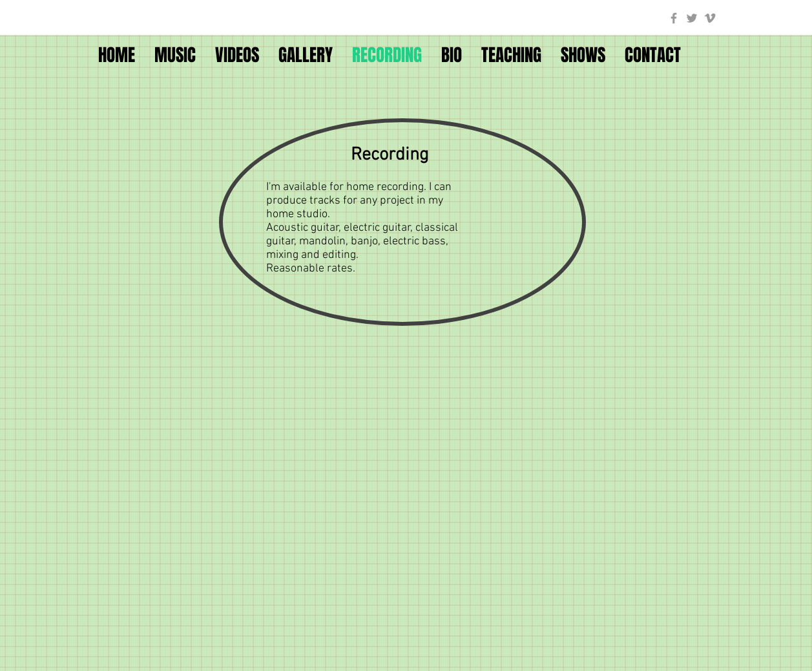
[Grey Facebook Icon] (674, 18)
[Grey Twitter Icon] (692, 18)
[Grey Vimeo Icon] (710, 18)
